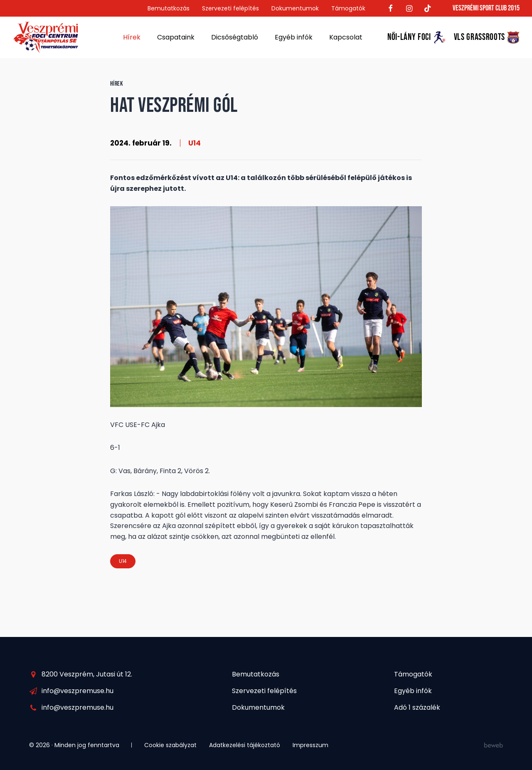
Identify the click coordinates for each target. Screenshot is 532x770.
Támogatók (348, 8)
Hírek (132, 37)
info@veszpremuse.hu (78, 691)
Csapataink (176, 37)
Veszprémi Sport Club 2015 (486, 8)
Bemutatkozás (169, 8)
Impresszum (310, 745)
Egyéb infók (294, 37)
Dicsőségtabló (235, 37)
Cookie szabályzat (170, 745)
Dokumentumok (295, 8)
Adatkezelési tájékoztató (245, 745)
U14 (195, 143)
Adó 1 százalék (417, 707)
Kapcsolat (346, 37)
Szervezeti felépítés (230, 8)
